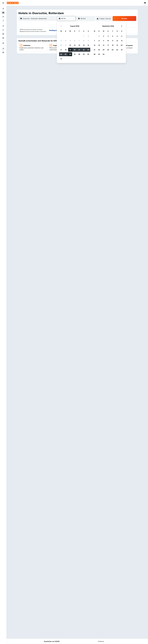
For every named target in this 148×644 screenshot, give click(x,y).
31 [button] (61, 59)
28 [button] (79, 54)
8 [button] (84, 41)
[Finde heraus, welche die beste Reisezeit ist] (3, 34)
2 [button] (88, 36)
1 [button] (84, 36)
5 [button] (70, 41)
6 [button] (75, 41)
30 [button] (88, 54)
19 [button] (70, 50)
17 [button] (61, 50)
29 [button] (84, 54)
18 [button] (66, 50)
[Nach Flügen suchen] (3, 9)
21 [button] (79, 50)
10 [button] (61, 45)
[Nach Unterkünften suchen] (3, 13)
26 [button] (70, 54)
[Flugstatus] (3, 30)
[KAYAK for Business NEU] (3, 38)
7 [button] (79, 41)
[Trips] (3, 43)
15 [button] (84, 45)
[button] (3, 3)
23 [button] (88, 50)
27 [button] (75, 54)
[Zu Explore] (3, 26)
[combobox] (39, 18)
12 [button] (70, 45)
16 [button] (88, 45)
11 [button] (66, 45)
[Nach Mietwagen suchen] (3, 17)
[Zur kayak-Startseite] (13, 3)
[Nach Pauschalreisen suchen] (3, 21)
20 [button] (75, 50)
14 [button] (79, 45)
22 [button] (84, 50)
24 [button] (61, 54)
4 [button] (66, 41)
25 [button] (66, 54)
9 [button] (88, 41)
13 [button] (75, 45)
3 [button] (61, 41)
